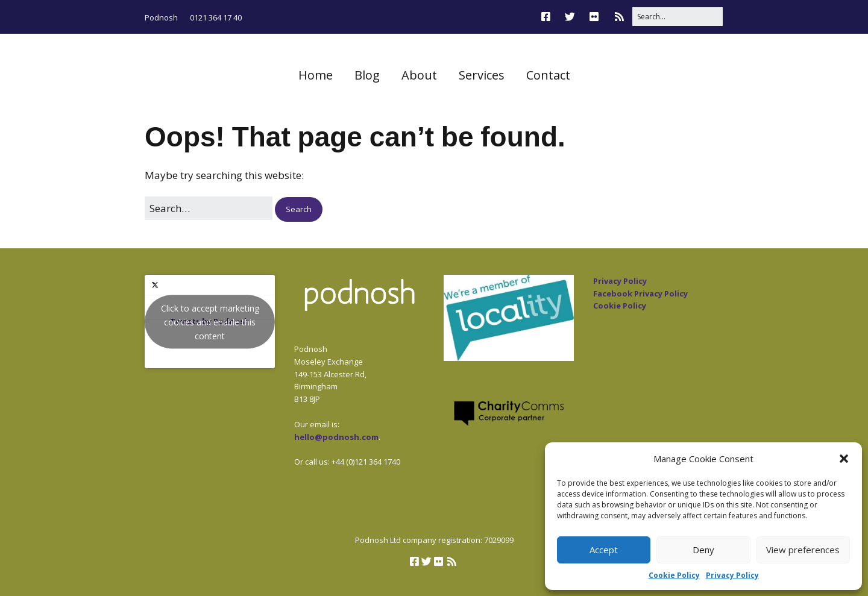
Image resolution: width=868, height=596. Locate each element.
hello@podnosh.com (336, 437)
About (419, 75)
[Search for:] (678, 17)
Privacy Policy (732, 575)
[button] (844, 459)
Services (482, 75)
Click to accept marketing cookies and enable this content (210, 322)
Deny (703, 550)
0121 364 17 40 (216, 17)
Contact (548, 75)
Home (316, 75)
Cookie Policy (674, 575)
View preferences (803, 550)
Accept (604, 550)
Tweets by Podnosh (210, 322)
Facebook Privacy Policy (640, 293)
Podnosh (161, 17)
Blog (367, 75)
